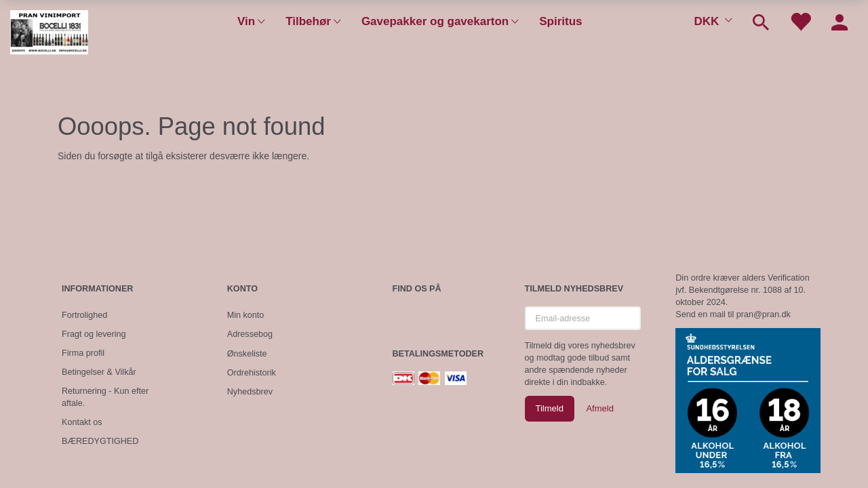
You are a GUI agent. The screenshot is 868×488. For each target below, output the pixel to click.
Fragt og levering (94, 334)
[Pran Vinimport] (49, 38)
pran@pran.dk (764, 314)
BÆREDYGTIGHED (100, 441)
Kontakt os (82, 422)
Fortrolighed (84, 315)
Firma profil (83, 353)
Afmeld (599, 408)
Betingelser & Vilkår (99, 372)
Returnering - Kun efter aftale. (105, 397)
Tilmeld (550, 408)
